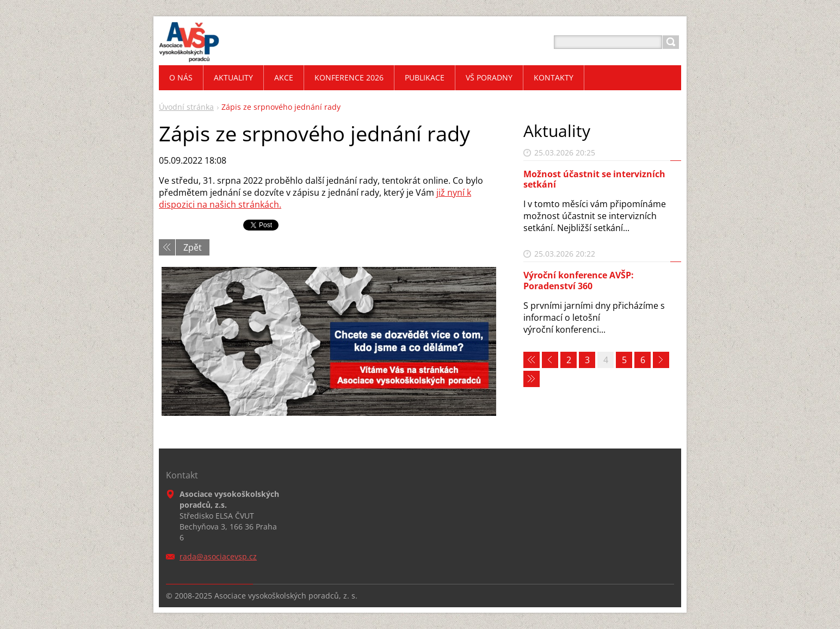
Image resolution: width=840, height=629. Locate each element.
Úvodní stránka (186, 107)
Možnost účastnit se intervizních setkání (594, 179)
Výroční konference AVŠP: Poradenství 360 (579, 280)
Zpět (193, 247)
